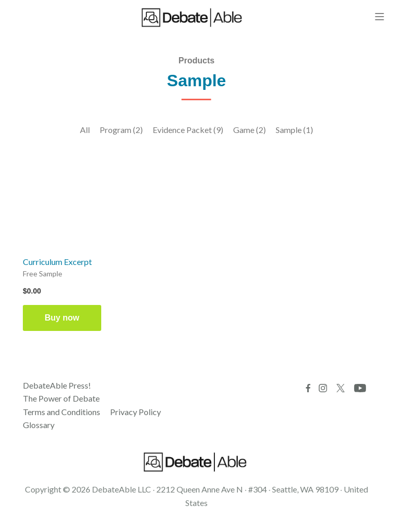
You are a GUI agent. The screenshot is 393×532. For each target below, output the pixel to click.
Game (249, 130)
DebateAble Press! (57, 385)
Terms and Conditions (62, 412)
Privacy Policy (135, 412)
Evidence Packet (188, 130)
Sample (294, 130)
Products (196, 61)
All (85, 130)
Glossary (39, 425)
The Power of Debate (61, 398)
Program (121, 130)
